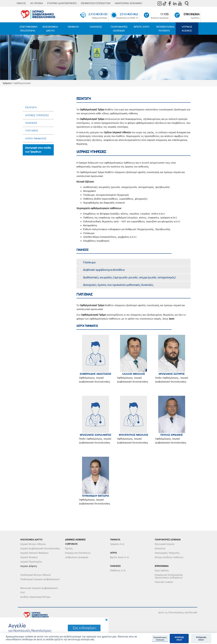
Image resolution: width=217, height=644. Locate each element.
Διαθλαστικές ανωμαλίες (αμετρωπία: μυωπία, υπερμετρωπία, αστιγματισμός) (129, 277)
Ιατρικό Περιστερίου (31, 562)
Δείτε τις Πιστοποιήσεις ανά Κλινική (178, 613)
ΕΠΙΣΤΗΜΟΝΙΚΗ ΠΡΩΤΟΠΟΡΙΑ (28, 29)
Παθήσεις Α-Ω (118, 571)
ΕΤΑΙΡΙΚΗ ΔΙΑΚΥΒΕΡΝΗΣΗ (62, 3)
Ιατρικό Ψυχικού (29, 557)
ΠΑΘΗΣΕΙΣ (96, 27)
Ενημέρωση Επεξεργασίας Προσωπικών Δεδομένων (169, 576)
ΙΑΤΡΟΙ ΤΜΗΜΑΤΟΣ (36, 139)
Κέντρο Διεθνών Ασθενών (169, 557)
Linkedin (175, 3)
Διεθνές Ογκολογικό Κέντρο (35, 597)
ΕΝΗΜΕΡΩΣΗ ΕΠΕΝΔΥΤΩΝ (96, 3)
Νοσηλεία (160, 548)
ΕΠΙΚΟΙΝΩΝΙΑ (191, 14)
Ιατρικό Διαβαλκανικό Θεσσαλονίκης (40, 548)
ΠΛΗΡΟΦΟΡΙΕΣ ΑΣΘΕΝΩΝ (119, 29)
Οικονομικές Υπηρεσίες (167, 553)
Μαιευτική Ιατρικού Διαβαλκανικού (39, 588)
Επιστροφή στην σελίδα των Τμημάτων (38, 150)
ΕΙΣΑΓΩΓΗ (31, 107)
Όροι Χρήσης (162, 571)
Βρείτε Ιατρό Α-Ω (119, 557)
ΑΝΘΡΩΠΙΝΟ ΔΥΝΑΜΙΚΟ (128, 3)
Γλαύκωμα (89, 262)
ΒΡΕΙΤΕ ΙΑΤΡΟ (141, 27)
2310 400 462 (129, 14)
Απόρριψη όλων (201, 638)
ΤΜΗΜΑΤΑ (73, 27)
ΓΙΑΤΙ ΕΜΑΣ (32, 131)
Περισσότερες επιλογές (160, 639)
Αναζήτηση (187, 3)
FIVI (23, 593)
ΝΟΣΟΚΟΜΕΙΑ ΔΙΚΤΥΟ (50, 29)
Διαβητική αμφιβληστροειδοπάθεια (104, 270)
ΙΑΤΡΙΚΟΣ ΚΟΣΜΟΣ (187, 29)
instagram (160, 3)
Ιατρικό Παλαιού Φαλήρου (34, 553)
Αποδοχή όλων (179, 638)
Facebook (170, 3)
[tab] (134, 262)
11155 (164, 14)
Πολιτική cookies (164, 582)
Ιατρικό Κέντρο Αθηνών (33, 544)
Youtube (180, 3)
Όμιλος (69, 548)
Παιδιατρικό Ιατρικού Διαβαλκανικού (40, 579)
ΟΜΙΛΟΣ (21, 3)
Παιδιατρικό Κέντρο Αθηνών (36, 575)
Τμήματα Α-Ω (117, 544)
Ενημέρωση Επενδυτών (78, 553)
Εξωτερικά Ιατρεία (165, 544)
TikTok (165, 3)
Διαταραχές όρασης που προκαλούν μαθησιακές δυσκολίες (118, 285)
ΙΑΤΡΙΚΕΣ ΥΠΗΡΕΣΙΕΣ (37, 115)
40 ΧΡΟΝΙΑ (37, 3)
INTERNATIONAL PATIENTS (166, 29)
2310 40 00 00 (98, 14)
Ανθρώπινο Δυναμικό (77, 557)
